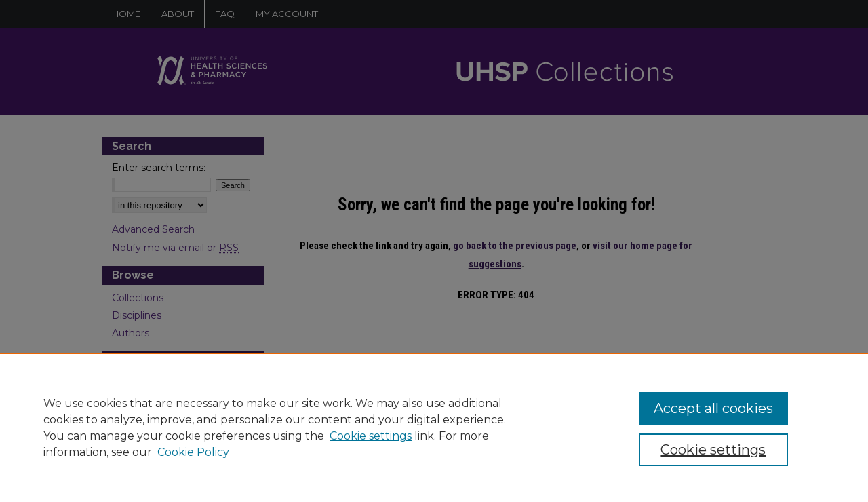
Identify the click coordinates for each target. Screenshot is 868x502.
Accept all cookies (713, 408)
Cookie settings (371, 436)
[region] (434, 427)
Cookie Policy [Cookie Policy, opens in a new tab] (193, 452)
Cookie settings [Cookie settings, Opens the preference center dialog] (713, 450)
